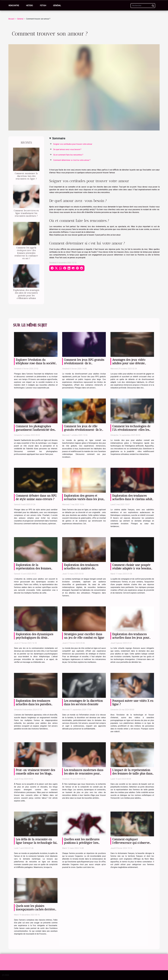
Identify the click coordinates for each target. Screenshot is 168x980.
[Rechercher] (143, 6)
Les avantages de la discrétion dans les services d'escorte (83, 702)
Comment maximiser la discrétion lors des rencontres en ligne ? (26, 176)
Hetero (29, 6)
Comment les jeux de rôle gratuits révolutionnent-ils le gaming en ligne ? (83, 430)
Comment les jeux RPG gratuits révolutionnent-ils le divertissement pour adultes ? (84, 363)
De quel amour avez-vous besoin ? (67, 149)
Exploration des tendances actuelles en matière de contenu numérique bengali (82, 568)
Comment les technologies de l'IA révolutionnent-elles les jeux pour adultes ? (131, 430)
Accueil (11, 19)
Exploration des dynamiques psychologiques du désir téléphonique (34, 638)
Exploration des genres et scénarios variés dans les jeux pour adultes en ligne (84, 499)
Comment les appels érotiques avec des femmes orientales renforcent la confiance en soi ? (26, 253)
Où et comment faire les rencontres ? (68, 155)
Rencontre (14, 6)
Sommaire (59, 138)
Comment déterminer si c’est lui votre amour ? (72, 160)
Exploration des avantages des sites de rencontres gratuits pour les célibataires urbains (26, 294)
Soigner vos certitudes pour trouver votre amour (73, 144)
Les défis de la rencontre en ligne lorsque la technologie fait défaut (37, 843)
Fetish (43, 6)
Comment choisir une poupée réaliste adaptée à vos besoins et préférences (132, 568)
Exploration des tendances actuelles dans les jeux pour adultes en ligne (131, 638)
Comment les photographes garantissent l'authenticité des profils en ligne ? (35, 430)
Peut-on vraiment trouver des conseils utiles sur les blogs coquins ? (35, 773)
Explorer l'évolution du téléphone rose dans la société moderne (36, 363)
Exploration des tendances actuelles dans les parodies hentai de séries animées (33, 704)
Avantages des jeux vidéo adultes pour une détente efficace (129, 363)
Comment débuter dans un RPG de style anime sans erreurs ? (36, 497)
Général (57, 6)
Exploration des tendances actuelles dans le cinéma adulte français (133, 499)
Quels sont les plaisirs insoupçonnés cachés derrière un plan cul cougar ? (35, 909)
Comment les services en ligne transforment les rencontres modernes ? (26, 213)
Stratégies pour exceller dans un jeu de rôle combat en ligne (84, 636)
